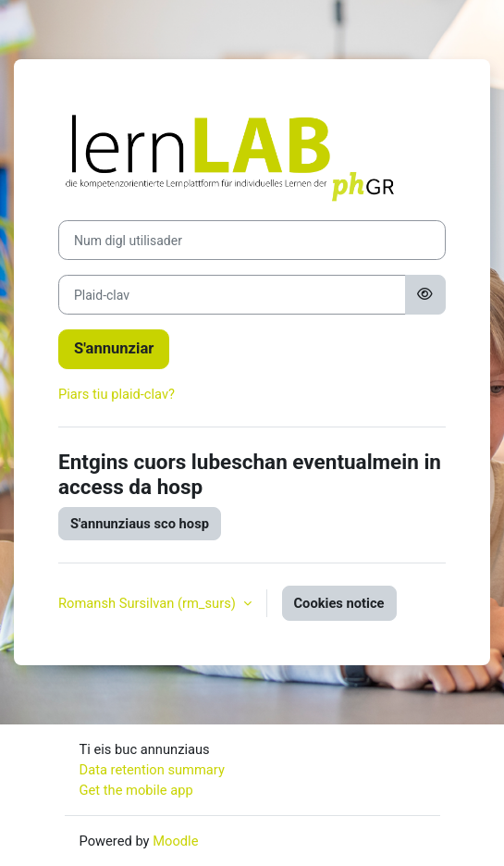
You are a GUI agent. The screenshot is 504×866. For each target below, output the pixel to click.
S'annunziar (114, 348)
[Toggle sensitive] (425, 295)
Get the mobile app (136, 790)
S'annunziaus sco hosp (140, 524)
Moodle (175, 841)
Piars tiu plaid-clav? (117, 394)
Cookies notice (339, 603)
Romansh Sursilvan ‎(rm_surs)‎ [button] (149, 603)
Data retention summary (152, 770)
